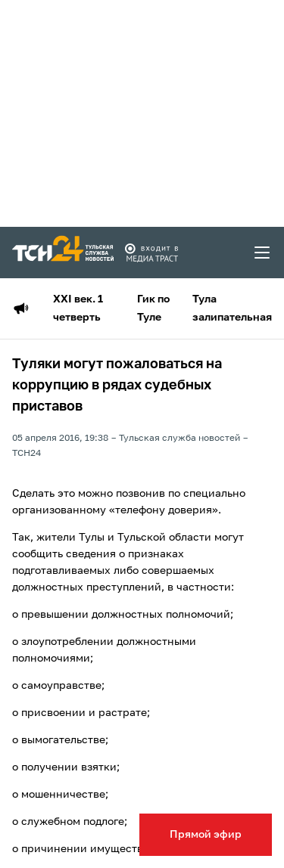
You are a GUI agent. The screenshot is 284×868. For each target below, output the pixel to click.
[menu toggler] (263, 253)
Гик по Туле (153, 308)
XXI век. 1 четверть (78, 308)
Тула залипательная (232, 308)
